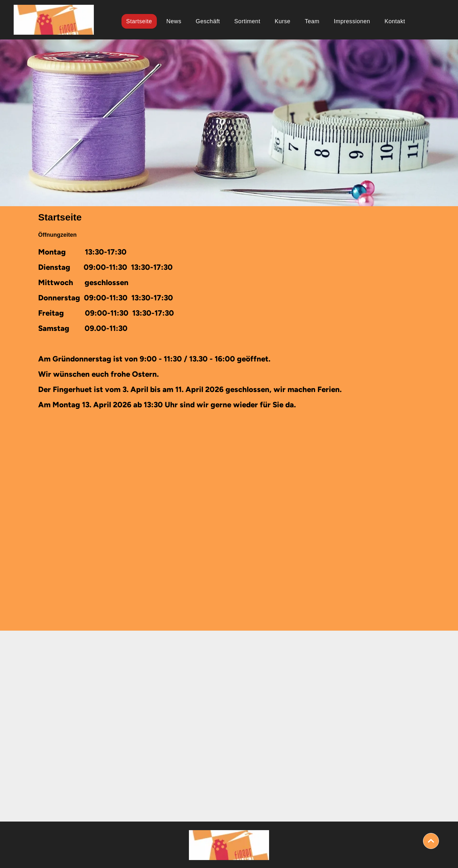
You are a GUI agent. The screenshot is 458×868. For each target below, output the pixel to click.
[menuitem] (142, 21)
